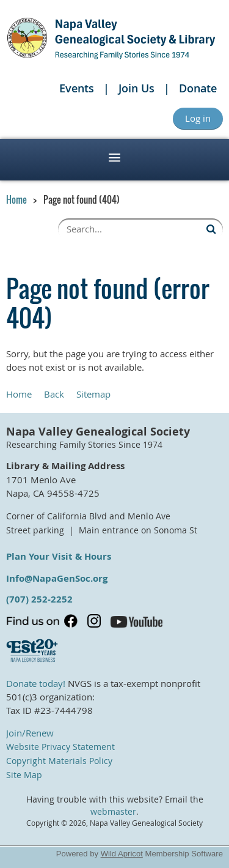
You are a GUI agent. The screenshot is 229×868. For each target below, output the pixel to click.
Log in (198, 118)
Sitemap (93, 394)
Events (77, 88)
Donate (198, 88)
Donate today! (36, 683)
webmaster (113, 812)
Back (54, 394)
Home (16, 199)
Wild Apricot (122, 854)
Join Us (136, 88)
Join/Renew (30, 733)
